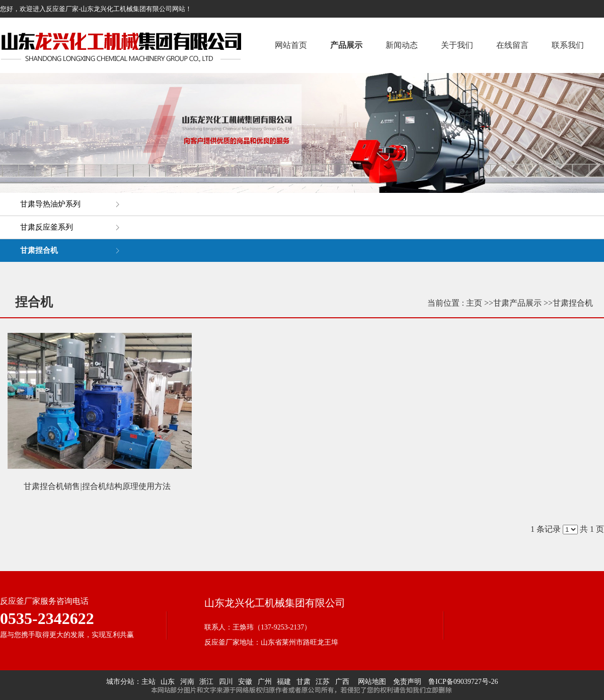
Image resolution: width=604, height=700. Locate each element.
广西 (342, 682)
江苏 (323, 682)
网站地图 (370, 682)
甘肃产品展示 (517, 303)
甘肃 (304, 682)
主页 (474, 303)
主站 (148, 682)
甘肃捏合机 (573, 303)
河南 (187, 682)
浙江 (206, 682)
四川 (226, 682)
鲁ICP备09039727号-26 (463, 682)
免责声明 (407, 682)
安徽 (245, 682)
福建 (284, 682)
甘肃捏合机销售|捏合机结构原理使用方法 (97, 486)
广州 (265, 682)
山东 (168, 682)
